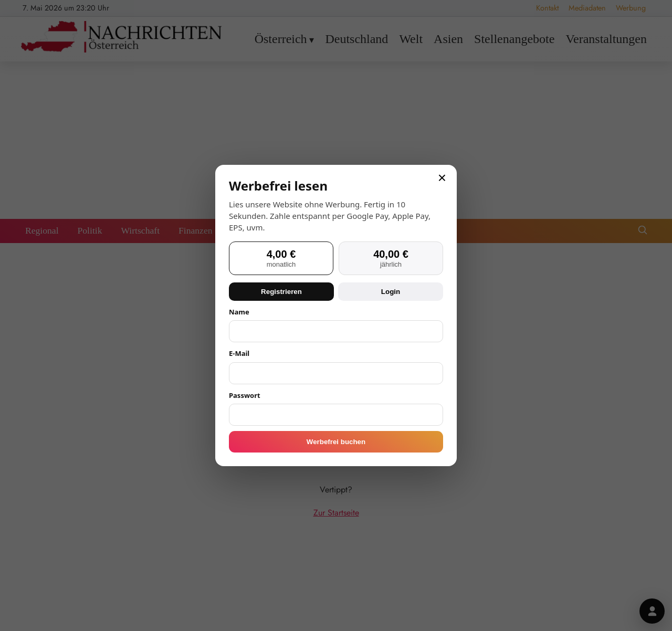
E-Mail (239, 353)
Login (391, 292)
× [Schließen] (442, 178)
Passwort (245, 395)
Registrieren (281, 292)
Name (239, 312)
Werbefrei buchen (336, 442)
